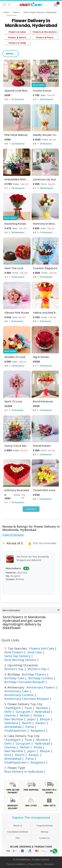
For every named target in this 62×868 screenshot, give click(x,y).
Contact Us (44, 838)
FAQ (18, 838)
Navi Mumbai (14, 719)
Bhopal (45, 719)
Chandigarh (12, 708)
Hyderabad (42, 712)
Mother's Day (37, 669)
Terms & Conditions (16, 864)
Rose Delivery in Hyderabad (24, 772)
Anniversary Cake (16, 691)
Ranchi (27, 723)
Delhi (8, 712)
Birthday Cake (14, 678)
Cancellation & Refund (18, 832)
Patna (30, 727)
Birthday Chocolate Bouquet (24, 682)
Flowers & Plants (45, 38)
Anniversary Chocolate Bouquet (27, 699)
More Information (31, 610)
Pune (28, 708)
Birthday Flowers (34, 674)
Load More (31, 509)
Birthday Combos (41, 678)
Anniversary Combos (19, 695)
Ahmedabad (13, 727)
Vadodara (11, 723)
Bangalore (38, 730)
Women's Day (14, 669)
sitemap (44, 832)
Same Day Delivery (17, 656)
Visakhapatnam (15, 730)
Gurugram (23, 712)
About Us (18, 826)
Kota (8, 755)
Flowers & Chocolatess (45, 32)
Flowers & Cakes (17, 32)
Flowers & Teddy (17, 43)
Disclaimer (49, 864)
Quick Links (10, 640)
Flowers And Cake (42, 648)
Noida (38, 715)
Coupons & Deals (44, 826)
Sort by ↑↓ (11, 54)
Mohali (25, 715)
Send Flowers (14, 652)
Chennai (10, 715)
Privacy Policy (35, 864)
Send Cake (35, 652)
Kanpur (41, 723)
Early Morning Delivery (20, 660)
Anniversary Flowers (41, 687)
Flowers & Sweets (17, 38)
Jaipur (31, 719)
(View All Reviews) (13, 535)
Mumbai (42, 708)
